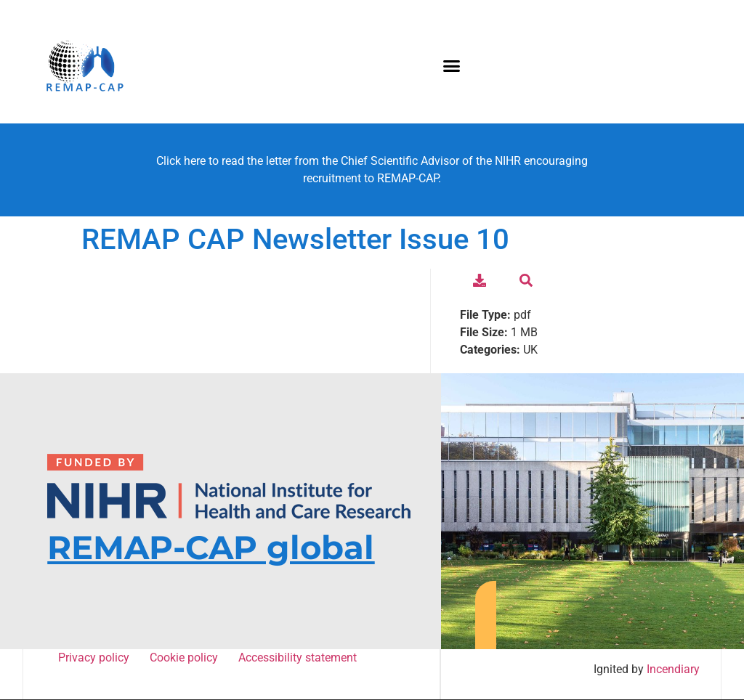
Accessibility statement (297, 658)
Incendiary (674, 669)
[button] (452, 65)
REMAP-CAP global (211, 547)
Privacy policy (96, 658)
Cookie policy (186, 658)
